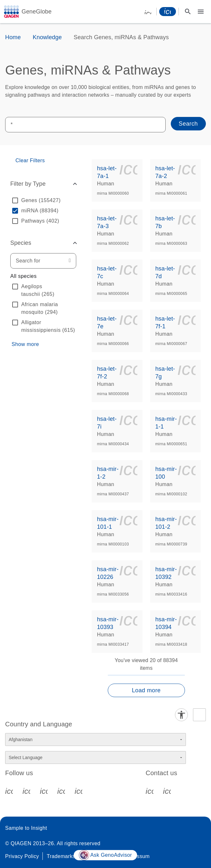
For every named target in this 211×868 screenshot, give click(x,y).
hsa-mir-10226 (108, 573)
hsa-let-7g (165, 373)
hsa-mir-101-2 (166, 523)
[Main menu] (201, 12)
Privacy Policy (22, 856)
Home (13, 37)
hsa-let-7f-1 (165, 323)
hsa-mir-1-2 (108, 473)
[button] (43, 184)
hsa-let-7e (107, 323)
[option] (43, 200)
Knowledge (47, 37)
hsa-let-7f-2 (107, 373)
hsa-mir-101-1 (108, 523)
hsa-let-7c (107, 272)
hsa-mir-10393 (108, 623)
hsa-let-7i (107, 423)
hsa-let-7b (165, 222)
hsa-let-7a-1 (107, 172)
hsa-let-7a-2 (165, 172)
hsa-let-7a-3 (107, 222)
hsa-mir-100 (166, 473)
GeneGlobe (37, 12)
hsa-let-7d (165, 272)
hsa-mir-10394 (166, 623)
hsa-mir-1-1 (166, 423)
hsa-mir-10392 (166, 573)
